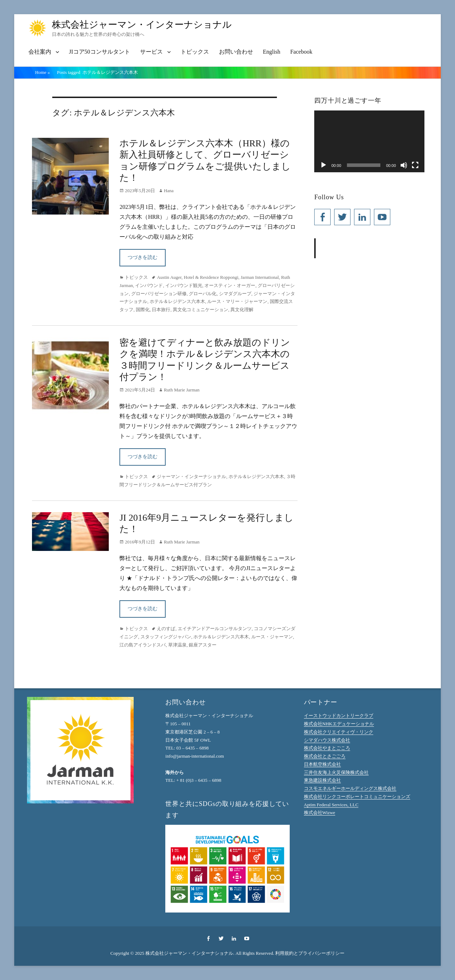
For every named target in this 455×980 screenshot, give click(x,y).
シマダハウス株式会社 (327, 740)
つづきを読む (143, 257)
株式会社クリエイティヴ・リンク (339, 732)
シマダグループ (235, 294)
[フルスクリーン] (415, 165)
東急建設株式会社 (322, 780)
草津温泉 (177, 645)
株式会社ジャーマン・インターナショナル (142, 25)
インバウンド (149, 285)
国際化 (143, 310)
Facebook (301, 52)
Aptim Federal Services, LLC (331, 805)
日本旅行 (161, 310)
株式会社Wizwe (320, 813)
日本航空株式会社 (322, 764)
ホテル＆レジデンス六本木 (177, 301)
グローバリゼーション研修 (159, 294)
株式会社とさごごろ (325, 756)
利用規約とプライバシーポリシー (310, 953)
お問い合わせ (236, 52)
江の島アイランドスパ (143, 645)
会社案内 (40, 52)
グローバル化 (203, 294)
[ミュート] (404, 165)
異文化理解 (242, 310)
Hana (169, 191)
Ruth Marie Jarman (182, 390)
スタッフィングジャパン (166, 637)
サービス (151, 52)
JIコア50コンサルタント (100, 52)
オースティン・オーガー (230, 285)
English (272, 52)
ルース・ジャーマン (272, 637)
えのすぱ (166, 629)
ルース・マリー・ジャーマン (237, 301)
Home (43, 72)
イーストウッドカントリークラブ (339, 716)
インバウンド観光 (184, 285)
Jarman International (260, 277)
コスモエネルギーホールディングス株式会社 (350, 788)
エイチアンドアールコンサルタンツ (215, 629)
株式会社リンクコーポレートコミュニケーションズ (357, 797)
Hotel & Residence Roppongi (211, 277)
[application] (369, 141)
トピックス (195, 52)
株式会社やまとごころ (327, 748)
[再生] (323, 165)
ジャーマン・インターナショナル (191, 477)
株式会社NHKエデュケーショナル (339, 724)
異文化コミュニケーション (200, 310)
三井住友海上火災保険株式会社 (336, 772)
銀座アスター (203, 645)
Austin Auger (169, 277)
